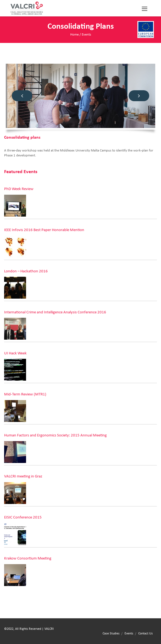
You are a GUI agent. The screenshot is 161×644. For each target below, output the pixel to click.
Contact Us (146, 633)
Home (74, 35)
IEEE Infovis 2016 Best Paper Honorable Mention (44, 230)
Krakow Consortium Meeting (28, 558)
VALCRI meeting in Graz (23, 476)
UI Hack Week (15, 353)
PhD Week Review (19, 189)
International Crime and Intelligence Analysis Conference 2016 (55, 312)
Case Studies (111, 633)
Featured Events (21, 172)
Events (86, 35)
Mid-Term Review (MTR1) (25, 394)
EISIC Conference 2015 (23, 517)
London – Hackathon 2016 (26, 271)
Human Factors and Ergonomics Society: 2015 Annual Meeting (55, 435)
